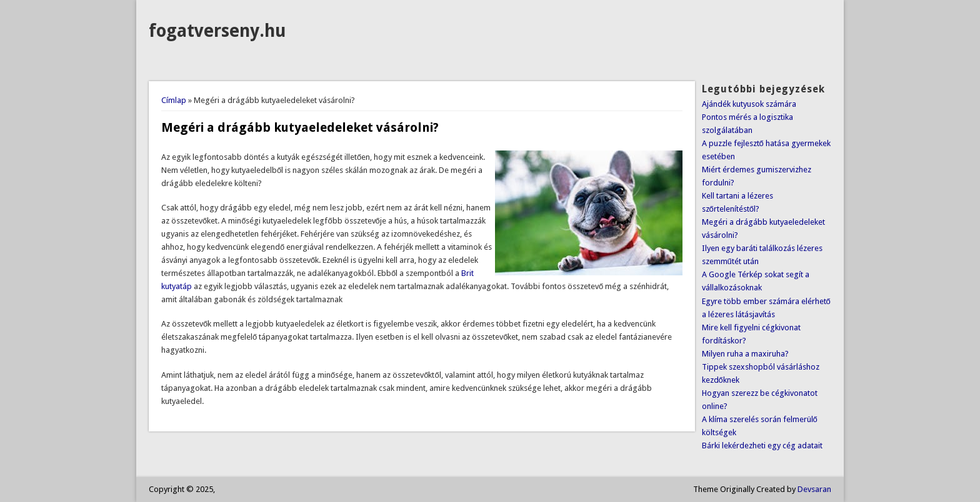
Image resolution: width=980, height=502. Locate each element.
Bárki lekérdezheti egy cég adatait (762, 445)
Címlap (174, 100)
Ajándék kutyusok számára (749, 104)
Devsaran (814, 489)
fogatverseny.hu (217, 31)
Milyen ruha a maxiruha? (745, 354)
